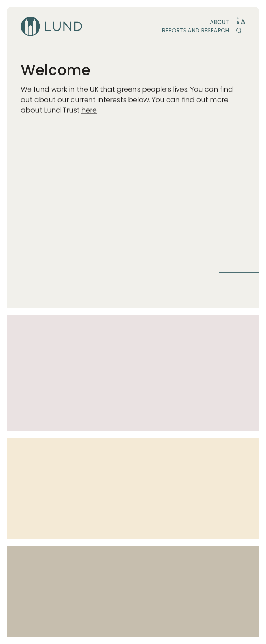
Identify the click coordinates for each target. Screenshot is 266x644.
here (89, 111)
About (219, 22)
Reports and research (195, 30)
